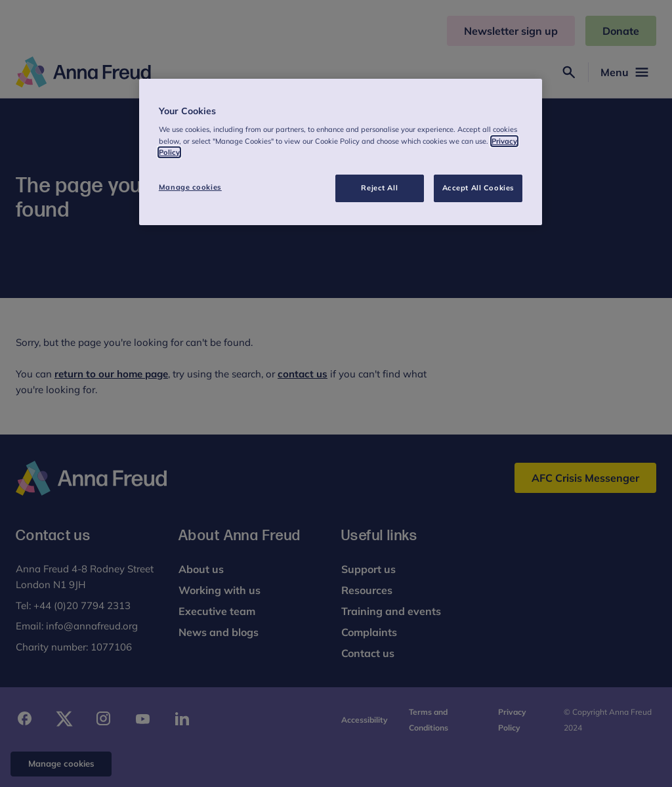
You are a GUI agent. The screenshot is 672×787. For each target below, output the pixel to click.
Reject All (379, 188)
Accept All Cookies (478, 188)
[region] (341, 152)
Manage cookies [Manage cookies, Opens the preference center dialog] (190, 187)
